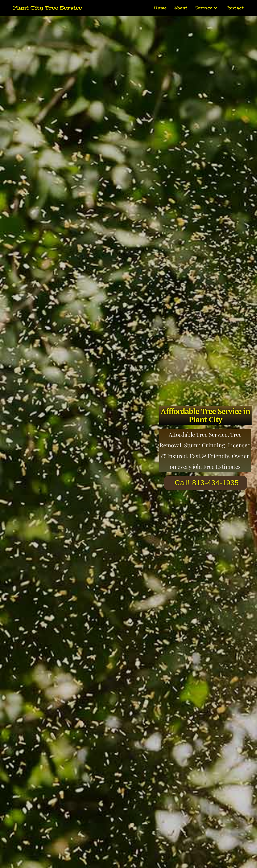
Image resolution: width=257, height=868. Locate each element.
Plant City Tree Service (47, 8)
